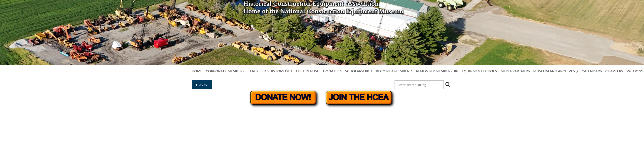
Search (448, 84)
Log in (202, 85)
